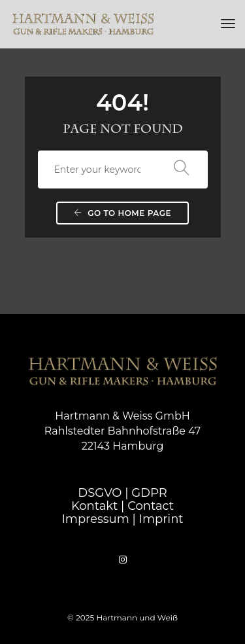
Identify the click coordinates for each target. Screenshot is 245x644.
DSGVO (100, 493)
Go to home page (122, 213)
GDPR (149, 493)
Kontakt (94, 506)
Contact (151, 506)
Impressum (95, 519)
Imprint (161, 519)
